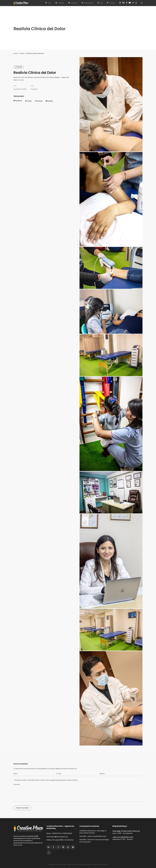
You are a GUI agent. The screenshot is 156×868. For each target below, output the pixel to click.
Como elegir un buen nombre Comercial (126, 831)
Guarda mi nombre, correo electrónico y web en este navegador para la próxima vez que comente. (47, 780)
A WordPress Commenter (88, 831)
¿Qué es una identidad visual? (97, 836)
